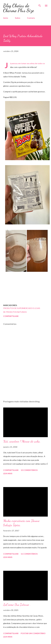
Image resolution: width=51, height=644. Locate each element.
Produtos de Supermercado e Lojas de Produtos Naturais (22, 310)
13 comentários (29, 470)
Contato (31, 18)
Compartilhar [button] (11, 316)
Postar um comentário (33, 633)
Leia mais (8, 473)
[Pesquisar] (40, 5)
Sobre (18, 18)
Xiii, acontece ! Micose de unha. (22, 441)
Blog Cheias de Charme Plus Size (19, 8)
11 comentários (29, 554)
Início (6, 18)
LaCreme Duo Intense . (17, 605)
